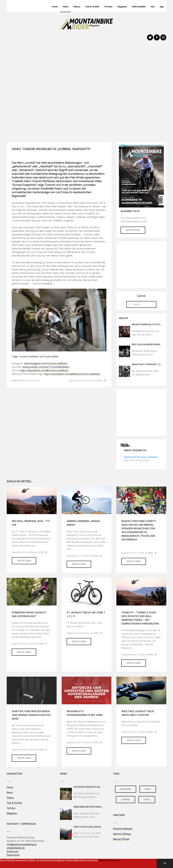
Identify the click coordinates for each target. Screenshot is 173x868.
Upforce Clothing (122, 834)
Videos (77, 7)
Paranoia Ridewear (123, 829)
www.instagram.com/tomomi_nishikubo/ (46, 363)
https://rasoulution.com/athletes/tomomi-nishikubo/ (72, 374)
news (148, 789)
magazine (126, 789)
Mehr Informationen (109, 860)
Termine (108, 7)
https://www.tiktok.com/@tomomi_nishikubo (44, 370)
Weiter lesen (133, 230)
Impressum (13, 852)
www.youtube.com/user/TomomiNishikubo (46, 367)
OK (165, 863)
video (147, 800)
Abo (153, 7)
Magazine (122, 7)
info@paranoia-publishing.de (22, 845)
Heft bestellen (139, 7)
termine (126, 800)
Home (55, 7)
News (66, 7)
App (162, 7)
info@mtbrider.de (16, 848)
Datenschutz (13, 855)
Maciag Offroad (121, 839)
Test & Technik (92, 7)
